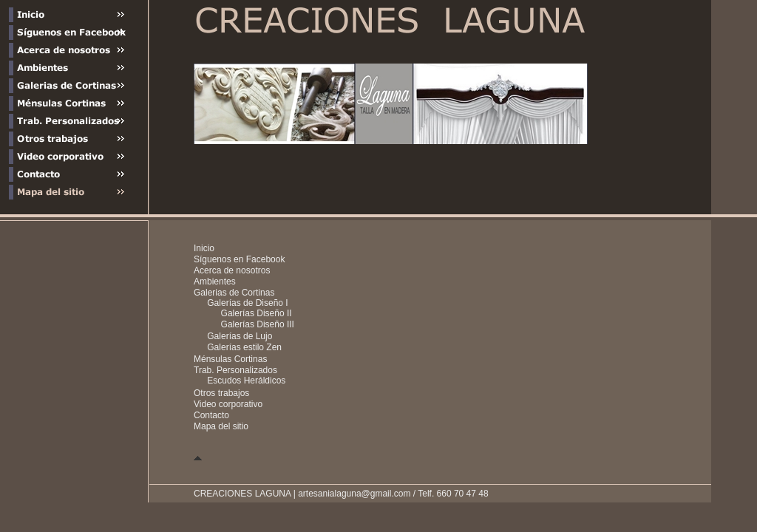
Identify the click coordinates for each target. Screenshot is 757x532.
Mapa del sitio (221, 426)
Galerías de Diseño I (247, 303)
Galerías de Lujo (240, 336)
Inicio (204, 248)
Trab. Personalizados (235, 370)
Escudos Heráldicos (246, 381)
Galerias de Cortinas (234, 293)
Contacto (211, 415)
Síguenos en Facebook (239, 259)
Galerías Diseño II (257, 313)
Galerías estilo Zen (244, 347)
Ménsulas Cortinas (230, 359)
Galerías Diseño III (258, 324)
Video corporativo (228, 404)
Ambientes (215, 282)
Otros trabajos (221, 393)
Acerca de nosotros (232, 270)
